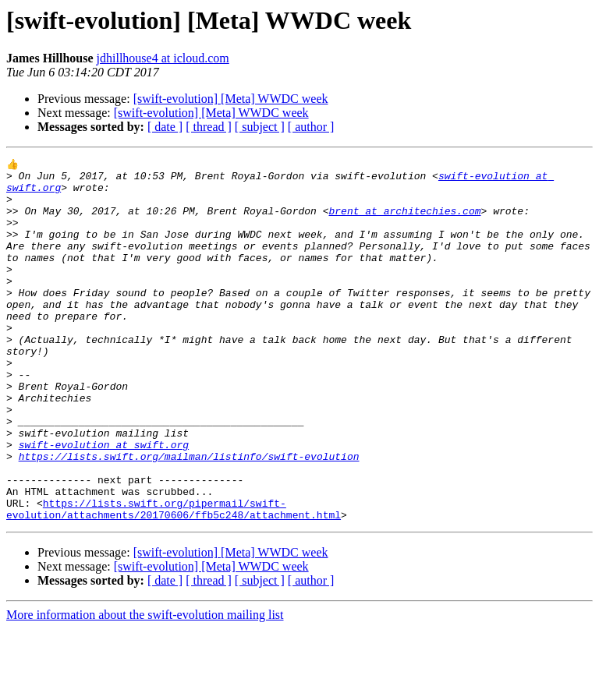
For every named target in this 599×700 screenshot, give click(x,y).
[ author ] (311, 127)
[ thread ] (209, 127)
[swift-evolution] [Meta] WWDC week (231, 99)
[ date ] (165, 127)
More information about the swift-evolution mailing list (145, 686)
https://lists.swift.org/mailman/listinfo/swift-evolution (189, 516)
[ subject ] (260, 127)
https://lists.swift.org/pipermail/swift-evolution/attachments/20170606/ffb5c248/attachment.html (174, 579)
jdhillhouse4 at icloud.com (163, 58)
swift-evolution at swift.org (104, 502)
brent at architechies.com (404, 221)
